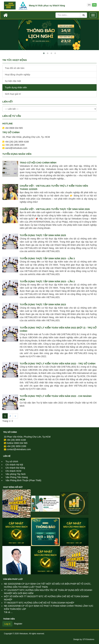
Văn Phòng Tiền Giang (17, 477)
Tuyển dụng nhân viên (16, 87)
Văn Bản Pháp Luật (13, 579)
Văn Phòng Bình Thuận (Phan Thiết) (23, 480)
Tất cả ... (8, 612)
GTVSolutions (88, 639)
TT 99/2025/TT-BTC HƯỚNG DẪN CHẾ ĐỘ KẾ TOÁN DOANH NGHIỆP (39, 603)
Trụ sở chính (10, 432)
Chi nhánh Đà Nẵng (15, 468)
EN (89, 5)
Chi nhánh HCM (13, 471)
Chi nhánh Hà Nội (14, 465)
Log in (7, 624)
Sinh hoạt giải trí (13, 94)
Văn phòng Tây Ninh (16, 474)
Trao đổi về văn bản (15, 68)
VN (94, 5)
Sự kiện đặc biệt (13, 81)
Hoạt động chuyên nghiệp (17, 75)
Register (18, 624)
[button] (44, 53)
